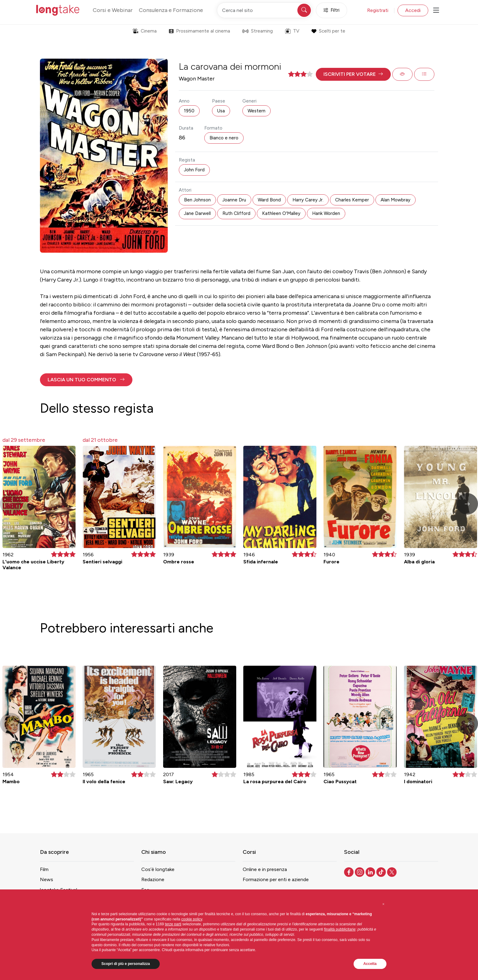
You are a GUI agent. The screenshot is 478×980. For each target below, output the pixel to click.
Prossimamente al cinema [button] (200, 31)
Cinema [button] (145, 31)
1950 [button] (189, 111)
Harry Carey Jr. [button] (308, 200)
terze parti (173, 924)
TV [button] (292, 31)
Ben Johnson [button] (197, 200)
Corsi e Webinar (113, 10)
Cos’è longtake (158, 869)
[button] (353, 74)
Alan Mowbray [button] (396, 200)
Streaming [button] (258, 31)
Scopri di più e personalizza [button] (126, 964)
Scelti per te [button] (328, 31)
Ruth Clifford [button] (236, 213)
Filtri (331, 10)
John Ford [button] (194, 170)
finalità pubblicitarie (340, 929)
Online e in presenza (265, 869)
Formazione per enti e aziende (276, 879)
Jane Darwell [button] (197, 213)
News (47, 879)
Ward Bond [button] (269, 200)
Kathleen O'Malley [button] (281, 213)
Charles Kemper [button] (352, 200)
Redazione (153, 879)
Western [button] (257, 111)
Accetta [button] (370, 964)
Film (44, 869)
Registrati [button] (378, 10)
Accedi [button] (413, 10)
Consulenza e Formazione (171, 10)
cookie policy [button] (192, 919)
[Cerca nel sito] (264, 10)
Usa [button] (221, 111)
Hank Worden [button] (326, 213)
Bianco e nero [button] (224, 138)
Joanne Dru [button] (234, 200)
